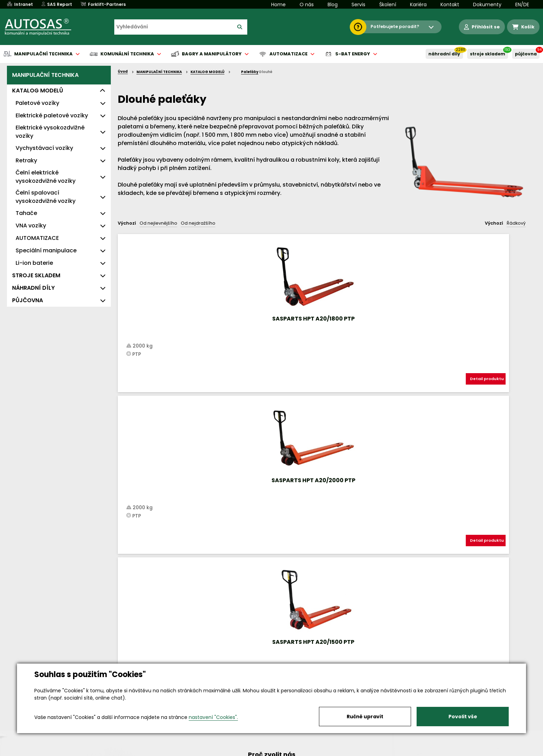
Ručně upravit (365, 717)
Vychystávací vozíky (44, 148)
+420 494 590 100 (269, 661)
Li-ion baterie (34, 263)
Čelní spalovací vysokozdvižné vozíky (46, 197)
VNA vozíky (31, 226)
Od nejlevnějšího (158, 223)
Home (278, 4)
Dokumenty (487, 4)
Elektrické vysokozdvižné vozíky (50, 132)
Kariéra (418, 4)
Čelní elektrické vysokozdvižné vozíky (46, 177)
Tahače (26, 213)
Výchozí (127, 223)
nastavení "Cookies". (213, 717)
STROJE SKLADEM (488, 54)
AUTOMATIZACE (37, 238)
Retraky (26, 160)
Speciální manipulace (46, 250)
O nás (307, 4)
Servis (358, 4)
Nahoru (129, 400)
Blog (333, 4)
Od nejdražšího (198, 223)
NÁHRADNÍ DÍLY (444, 54)
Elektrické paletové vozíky (52, 115)
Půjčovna (284, 751)
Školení (388, 4)
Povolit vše (463, 717)
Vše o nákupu (88, 751)
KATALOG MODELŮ (38, 91)
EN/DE (522, 4)
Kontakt (450, 4)
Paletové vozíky (37, 103)
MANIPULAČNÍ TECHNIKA (45, 75)
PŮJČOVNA (526, 54)
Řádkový (516, 223)
